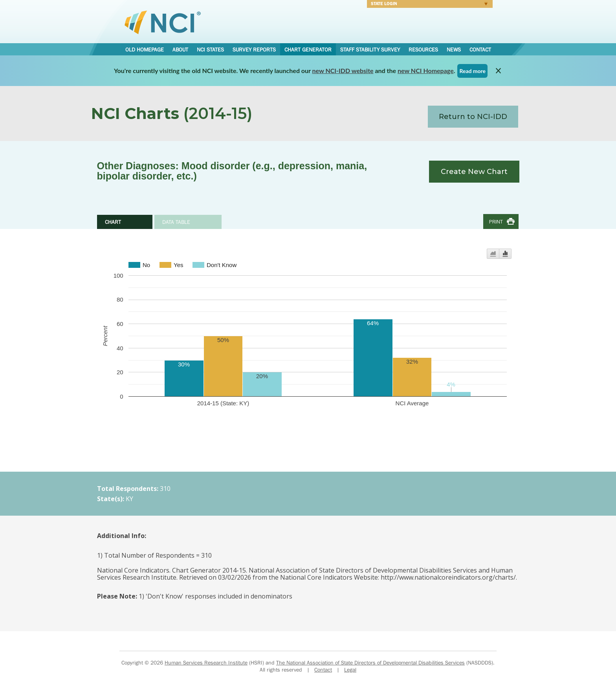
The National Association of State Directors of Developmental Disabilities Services (370, 663)
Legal (350, 670)
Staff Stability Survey (370, 49)
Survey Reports (254, 49)
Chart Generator (308, 49)
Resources (423, 49)
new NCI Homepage (426, 70)
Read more (472, 71)
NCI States (210, 49)
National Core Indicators (163, 22)
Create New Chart (474, 172)
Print (496, 222)
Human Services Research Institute (206, 663)
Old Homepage (145, 49)
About (180, 49)
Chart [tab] (113, 222)
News (454, 49)
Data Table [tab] (176, 222)
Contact (480, 49)
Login (427, 5)
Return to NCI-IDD (473, 117)
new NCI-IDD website (343, 70)
